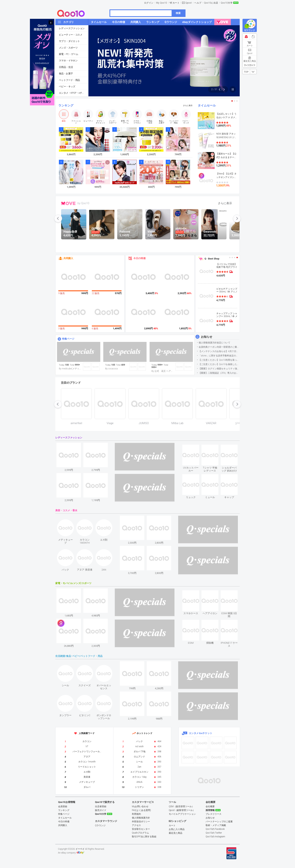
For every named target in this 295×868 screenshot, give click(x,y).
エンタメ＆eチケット (201, 733)
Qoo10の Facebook (215, 829)
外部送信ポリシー (141, 822)
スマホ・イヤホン (68, 60)
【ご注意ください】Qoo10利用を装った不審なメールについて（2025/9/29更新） (219, 360)
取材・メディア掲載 (216, 825)
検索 (178, 13)
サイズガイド (250, 65)
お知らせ (207, 337)
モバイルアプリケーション (182, 814)
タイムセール (207, 105)
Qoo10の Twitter (214, 833)
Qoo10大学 (227, 3)
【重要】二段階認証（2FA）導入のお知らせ (219, 373)
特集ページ (68, 339)
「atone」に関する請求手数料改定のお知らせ (219, 356)
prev (58, 218)
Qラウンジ (100, 825)
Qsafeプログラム (140, 833)
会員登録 (63, 806)
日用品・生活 (66, 67)
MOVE (68, 203)
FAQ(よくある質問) (141, 810)
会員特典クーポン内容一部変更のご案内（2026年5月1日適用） (219, 347)
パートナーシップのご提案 (219, 822)
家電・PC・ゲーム (68, 54)
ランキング (66, 105)
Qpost (189, 3)
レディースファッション (72, 28)
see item (194, 447)
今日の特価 (140, 258)
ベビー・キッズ (67, 86)
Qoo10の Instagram (215, 837)
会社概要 (210, 806)
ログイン (149, 3)
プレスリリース (214, 814)
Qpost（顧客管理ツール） (182, 810)
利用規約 (136, 814)
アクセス (136, 825)
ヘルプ (198, 3)
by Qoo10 (83, 203)
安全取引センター (141, 829)
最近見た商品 (176, 833)
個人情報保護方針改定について (214, 343)
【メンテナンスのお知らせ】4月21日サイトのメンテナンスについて (219, 351)
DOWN (253, 72)
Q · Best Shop (212, 259)
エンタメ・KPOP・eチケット (74, 93)
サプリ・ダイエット (69, 41)
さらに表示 (188, 105)
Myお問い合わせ (140, 806)
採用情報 (210, 810)
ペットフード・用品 (69, 80)
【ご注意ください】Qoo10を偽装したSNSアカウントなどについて (219, 364)
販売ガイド (101, 810)
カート (176, 3)
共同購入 (68, 258)
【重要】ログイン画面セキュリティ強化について (219, 369)
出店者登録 (101, 806)
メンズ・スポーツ (68, 48)
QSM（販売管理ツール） (181, 806)
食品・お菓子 (66, 73)
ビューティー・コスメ (71, 35)
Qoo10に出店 (211, 3)
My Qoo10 (162, 3)
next (237, 218)
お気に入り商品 (177, 829)
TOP (246, 72)
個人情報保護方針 (141, 818)
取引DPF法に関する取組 (144, 837)
